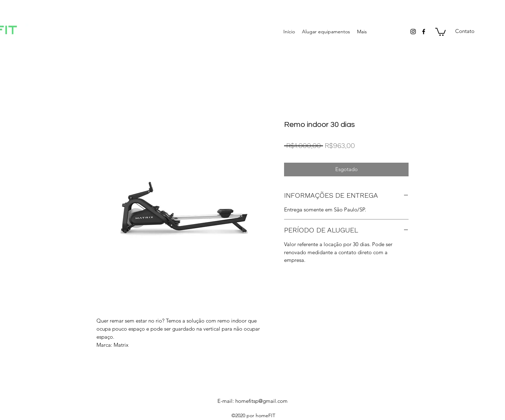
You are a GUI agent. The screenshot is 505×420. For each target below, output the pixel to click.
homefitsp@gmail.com (261, 401)
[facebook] (424, 32)
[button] (440, 31)
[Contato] (465, 31)
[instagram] (413, 32)
